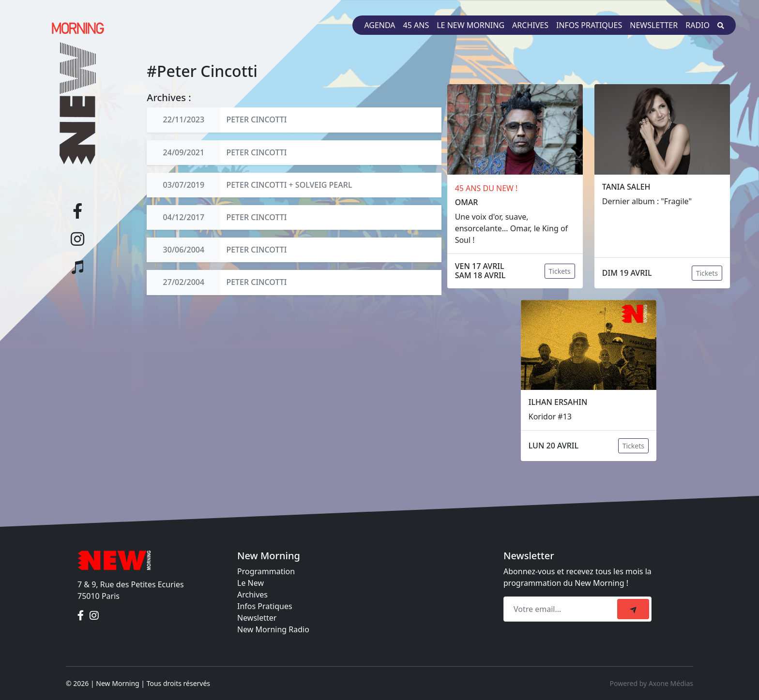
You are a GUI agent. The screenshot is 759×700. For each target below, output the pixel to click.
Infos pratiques (589, 25)
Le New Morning (471, 25)
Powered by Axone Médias (652, 683)
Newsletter (654, 25)
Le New (250, 583)
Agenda (379, 25)
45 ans (416, 25)
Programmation (266, 571)
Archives (530, 25)
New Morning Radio (273, 629)
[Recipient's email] (562, 609)
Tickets (560, 271)
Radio (698, 25)
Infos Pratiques (265, 606)
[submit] (633, 609)
